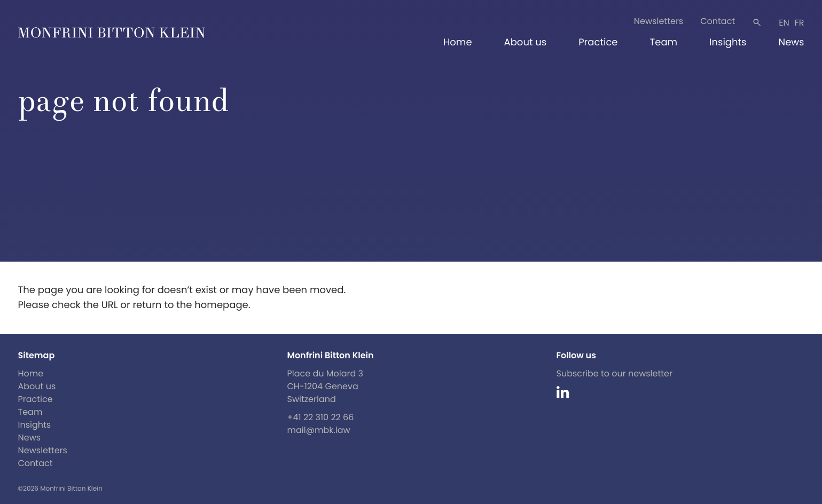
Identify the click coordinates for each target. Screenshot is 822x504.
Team (663, 42)
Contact (718, 21)
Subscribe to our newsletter (615, 373)
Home (458, 42)
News (792, 42)
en (784, 23)
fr (800, 23)
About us (526, 42)
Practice (598, 42)
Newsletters (659, 21)
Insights (728, 42)
